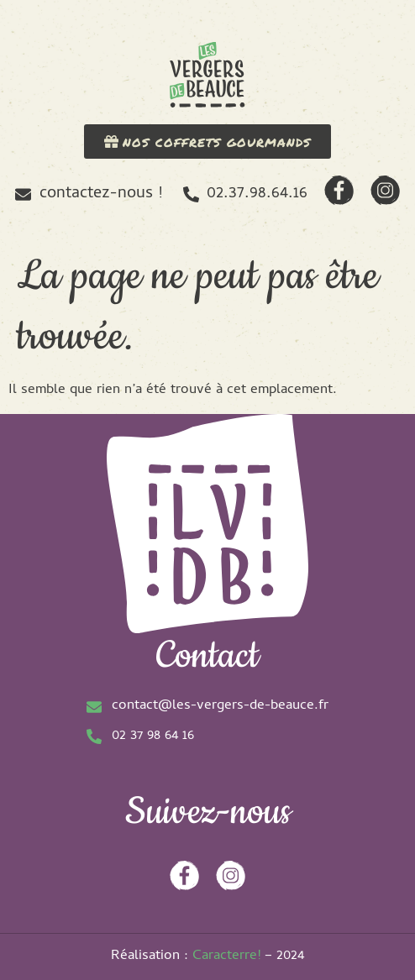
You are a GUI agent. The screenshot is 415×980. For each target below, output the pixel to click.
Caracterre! (226, 956)
